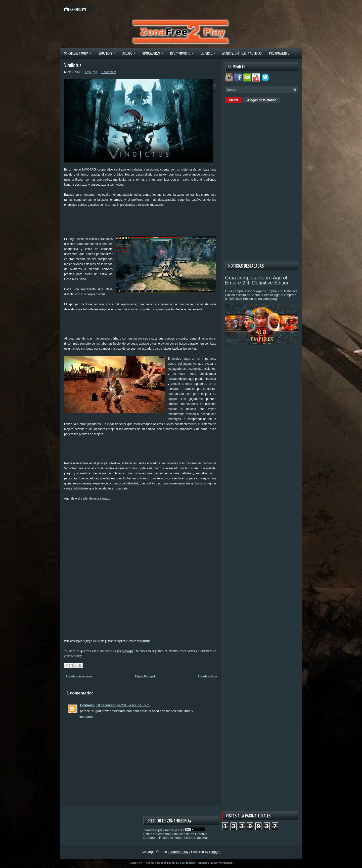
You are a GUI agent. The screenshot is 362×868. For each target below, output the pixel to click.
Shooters (109, 52)
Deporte (210, 52)
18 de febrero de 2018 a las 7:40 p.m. (123, 705)
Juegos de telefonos (262, 100)
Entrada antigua (207, 676)
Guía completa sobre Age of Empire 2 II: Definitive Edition (257, 280)
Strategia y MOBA (79, 52)
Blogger (215, 852)
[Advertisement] (156, 224)
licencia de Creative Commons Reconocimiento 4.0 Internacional (175, 836)
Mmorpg (128, 651)
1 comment (109, 72)
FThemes (148, 863)
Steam (234, 100)
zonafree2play (178, 852)
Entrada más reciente (79, 676)
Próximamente (279, 53)
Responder (87, 717)
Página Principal (145, 676)
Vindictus (73, 65)
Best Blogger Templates (194, 863)
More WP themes (222, 863)
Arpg (88, 72)
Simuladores (154, 52)
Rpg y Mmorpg (184, 52)
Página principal (75, 9)
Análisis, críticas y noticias (242, 53)
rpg (95, 72)
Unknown (87, 705)
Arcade (130, 52)
